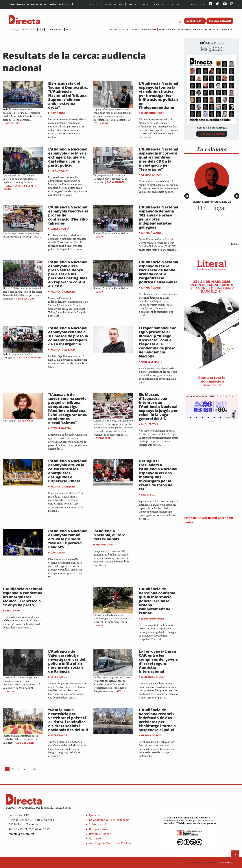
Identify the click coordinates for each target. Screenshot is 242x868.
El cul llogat (212, 208)
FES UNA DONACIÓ (220, 21)
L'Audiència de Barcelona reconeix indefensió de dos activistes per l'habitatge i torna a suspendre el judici (157, 720)
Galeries (210, 30)
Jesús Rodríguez (153, 113)
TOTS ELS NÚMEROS (212, 134)
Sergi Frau (13, 610)
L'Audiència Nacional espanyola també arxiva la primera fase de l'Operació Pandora (68, 539)
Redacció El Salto (30, 358)
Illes (41, 29)
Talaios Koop (211, 863)
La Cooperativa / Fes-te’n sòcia (109, 820)
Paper (226, 30)
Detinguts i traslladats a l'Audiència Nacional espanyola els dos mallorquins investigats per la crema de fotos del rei (158, 475)
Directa (10, 691)
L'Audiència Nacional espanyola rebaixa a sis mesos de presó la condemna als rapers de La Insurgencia (68, 336)
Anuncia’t (160, 4)
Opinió (197, 30)
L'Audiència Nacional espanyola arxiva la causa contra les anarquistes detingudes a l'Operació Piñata (68, 471)
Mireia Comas (26, 299)
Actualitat (133, 30)
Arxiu (105, 123)
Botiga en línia (113, 4)
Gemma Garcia (151, 175)
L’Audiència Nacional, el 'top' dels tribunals (109, 535)
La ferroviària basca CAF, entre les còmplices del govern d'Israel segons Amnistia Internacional (159, 661)
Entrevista (184, 30)
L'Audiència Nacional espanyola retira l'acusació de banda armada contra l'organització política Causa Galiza (158, 272)
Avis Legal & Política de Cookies (110, 843)
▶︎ (238, 196)
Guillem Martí (152, 362)
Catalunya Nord (54, 29)
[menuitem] (14, 29)
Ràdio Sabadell (116, 182)
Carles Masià (60, 229)
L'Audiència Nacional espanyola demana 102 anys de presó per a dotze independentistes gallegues (158, 217)
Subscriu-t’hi (98, 825)
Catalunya (14, 29)
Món (68, 29)
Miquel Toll (150, 424)
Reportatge (149, 30)
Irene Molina (60, 171)
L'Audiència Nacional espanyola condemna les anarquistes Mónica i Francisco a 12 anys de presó (23, 597)
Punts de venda (138, 4)
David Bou (58, 113)
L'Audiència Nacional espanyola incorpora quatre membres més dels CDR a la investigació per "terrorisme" (158, 159)
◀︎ (187, 196)
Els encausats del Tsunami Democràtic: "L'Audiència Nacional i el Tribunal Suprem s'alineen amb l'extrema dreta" (68, 95)
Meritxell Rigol (153, 677)
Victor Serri (13, 123)
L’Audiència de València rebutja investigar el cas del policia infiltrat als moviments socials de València (67, 661)
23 (34, 769)
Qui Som (93, 4)
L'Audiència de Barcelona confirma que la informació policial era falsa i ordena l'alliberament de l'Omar (157, 601)
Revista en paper (100, 834)
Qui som (95, 815)
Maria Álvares (152, 233)
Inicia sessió (198, 4)
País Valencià (29, 29)
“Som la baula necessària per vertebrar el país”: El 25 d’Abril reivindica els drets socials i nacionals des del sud (68, 720)
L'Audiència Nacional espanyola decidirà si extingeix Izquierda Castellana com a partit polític (68, 157)
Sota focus (117, 30)
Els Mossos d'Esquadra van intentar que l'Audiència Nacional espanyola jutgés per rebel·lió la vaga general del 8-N (158, 407)
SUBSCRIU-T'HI (195, 21)
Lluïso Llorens (25, 743)
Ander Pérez (26, 421)
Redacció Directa (63, 292)
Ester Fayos (59, 677)
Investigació (167, 30)
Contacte (178, 4)
